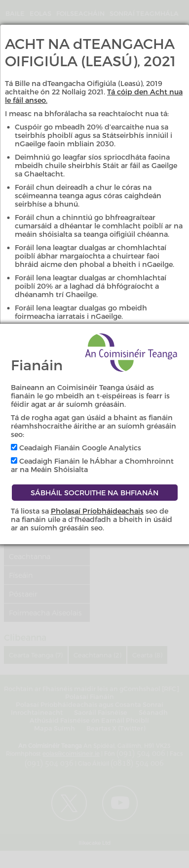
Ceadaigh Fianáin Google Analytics (76, 448)
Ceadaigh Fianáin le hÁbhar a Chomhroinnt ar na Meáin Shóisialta (92, 465)
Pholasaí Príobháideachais (97, 511)
